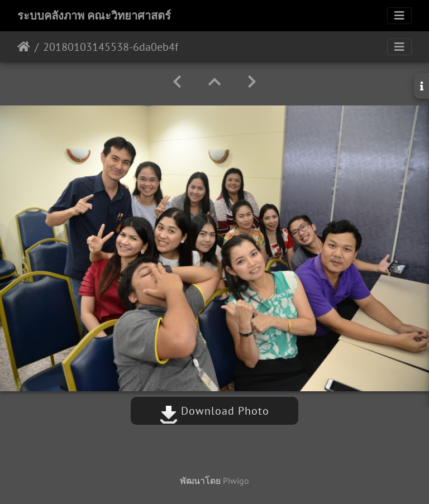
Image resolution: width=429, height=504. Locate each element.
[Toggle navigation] (399, 16)
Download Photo (214, 411)
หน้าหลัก (24, 47)
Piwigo (236, 481)
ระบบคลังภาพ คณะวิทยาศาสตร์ (94, 16)
